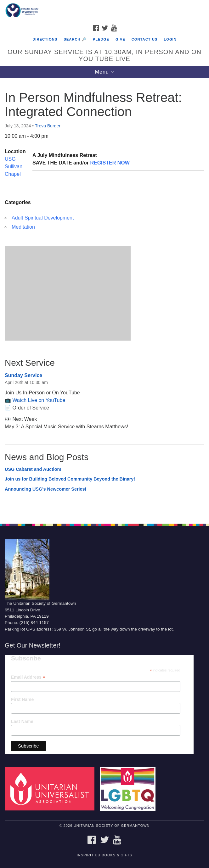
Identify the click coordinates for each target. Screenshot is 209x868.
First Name (22, 699)
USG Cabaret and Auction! (33, 469)
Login (170, 39)
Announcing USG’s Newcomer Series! (45, 489)
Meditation (23, 227)
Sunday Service (23, 375)
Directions (45, 39)
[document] (104, 298)
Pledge (101, 39)
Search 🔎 (75, 39)
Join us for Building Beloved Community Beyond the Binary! (70, 479)
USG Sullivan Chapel (14, 167)
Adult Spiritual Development (43, 218)
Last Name (22, 721)
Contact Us (145, 39)
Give (120, 39)
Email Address (28, 677)
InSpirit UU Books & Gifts (104, 855)
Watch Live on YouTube (39, 400)
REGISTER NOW (110, 163)
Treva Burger (48, 126)
